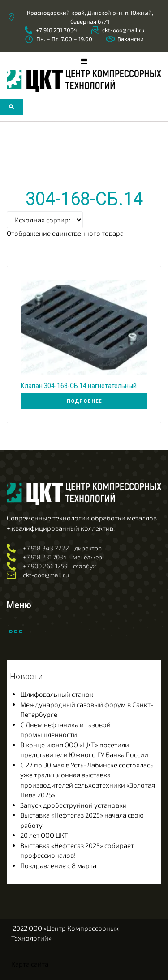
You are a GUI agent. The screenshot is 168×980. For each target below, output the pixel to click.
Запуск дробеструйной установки (73, 805)
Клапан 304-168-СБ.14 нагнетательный (79, 386)
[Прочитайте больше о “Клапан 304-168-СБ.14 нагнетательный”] (84, 401)
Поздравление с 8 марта (58, 865)
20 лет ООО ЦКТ (44, 835)
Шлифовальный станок (57, 694)
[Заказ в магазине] (45, 220)
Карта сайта (30, 964)
